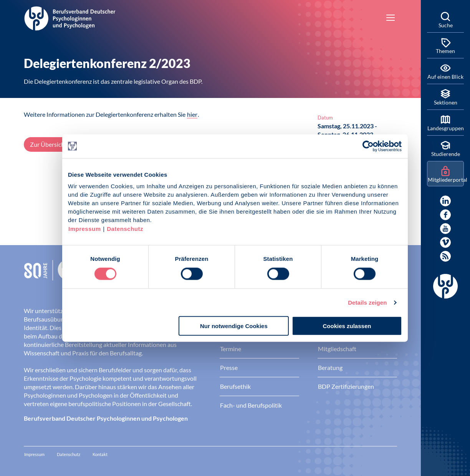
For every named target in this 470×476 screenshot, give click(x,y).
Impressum (85, 229)
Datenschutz (125, 229)
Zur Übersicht (48, 144)
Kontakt (100, 454)
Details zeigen (367, 302)
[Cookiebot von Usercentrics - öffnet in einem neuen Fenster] (368, 146)
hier (192, 114)
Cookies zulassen (347, 326)
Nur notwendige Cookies (234, 326)
